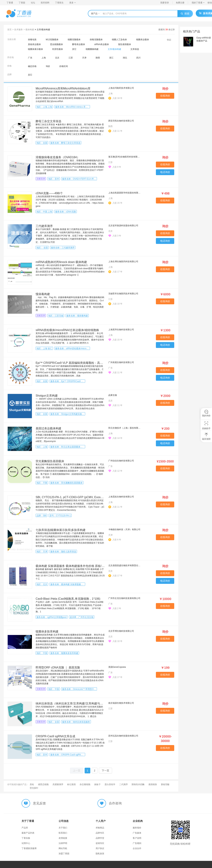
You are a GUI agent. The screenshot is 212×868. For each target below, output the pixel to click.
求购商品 (100, 828)
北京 (57, 58)
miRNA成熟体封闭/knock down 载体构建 (61, 262)
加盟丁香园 (64, 854)
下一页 (105, 771)
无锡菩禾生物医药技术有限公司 (123, 294)
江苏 (71, 58)
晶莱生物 (113, 395)
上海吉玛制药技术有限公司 (121, 88)
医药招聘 (45, 3)
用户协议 (100, 848)
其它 (74, 49)
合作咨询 (115, 803)
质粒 (32, 784)
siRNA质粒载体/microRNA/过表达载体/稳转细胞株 (67, 330)
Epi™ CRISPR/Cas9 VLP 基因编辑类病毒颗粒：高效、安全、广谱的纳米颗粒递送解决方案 (93, 363)
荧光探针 (34, 788)
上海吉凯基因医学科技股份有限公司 (125, 193)
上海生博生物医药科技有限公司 (123, 262)
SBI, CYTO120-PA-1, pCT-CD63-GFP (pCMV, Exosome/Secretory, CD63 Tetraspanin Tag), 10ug (97, 497)
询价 (48, 66)
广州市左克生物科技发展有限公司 (124, 598)
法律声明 (63, 843)
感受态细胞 (43, 784)
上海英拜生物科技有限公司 (121, 330)
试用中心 (26, 843)
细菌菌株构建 (92, 49)
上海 (44, 58)
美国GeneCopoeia (117, 667)
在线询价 (165, 96)
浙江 (111, 58)
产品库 (25, 828)
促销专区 (100, 843)
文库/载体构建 (43, 30)
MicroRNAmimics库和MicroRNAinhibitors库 (63, 88)
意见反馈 (39, 803)
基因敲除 (153, 784)
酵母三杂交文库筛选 (48, 121)
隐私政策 (100, 854)
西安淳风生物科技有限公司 (121, 121)
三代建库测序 (44, 226)
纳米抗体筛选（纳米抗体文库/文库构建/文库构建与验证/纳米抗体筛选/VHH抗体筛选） (90, 703)
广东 (30, 58)
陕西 (98, 58)
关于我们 (63, 828)
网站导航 (63, 848)
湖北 (125, 58)
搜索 (185, 14)
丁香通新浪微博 (29, 848)
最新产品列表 (28, 833)
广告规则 (137, 843)
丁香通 (10, 3)
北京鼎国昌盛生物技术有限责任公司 (125, 565)
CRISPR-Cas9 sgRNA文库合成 (55, 736)
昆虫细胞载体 (56, 44)
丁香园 (22, 3)
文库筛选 (135, 49)
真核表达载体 (34, 44)
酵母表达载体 (79, 44)
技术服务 (19, 30)
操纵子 (97, 784)
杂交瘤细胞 (85, 784)
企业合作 (137, 848)
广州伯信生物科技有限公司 (121, 461)
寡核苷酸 (165, 784)
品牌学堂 (100, 838)
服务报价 (137, 828)
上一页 (77, 771)
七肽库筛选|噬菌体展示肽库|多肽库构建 (61, 530)
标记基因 (71, 784)
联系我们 (63, 833)
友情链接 (63, 838)
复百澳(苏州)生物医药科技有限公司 (125, 157)
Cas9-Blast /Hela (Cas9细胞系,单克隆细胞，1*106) (68, 599)
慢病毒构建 (43, 294)
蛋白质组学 (110, 784)
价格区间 (64, 66)
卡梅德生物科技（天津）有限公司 (124, 529)
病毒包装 (32, 40)
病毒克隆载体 (96, 40)
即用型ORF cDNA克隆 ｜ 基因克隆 (58, 667)
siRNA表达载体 (102, 44)
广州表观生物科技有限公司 (121, 362)
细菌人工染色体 (119, 40)
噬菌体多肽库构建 (47, 631)
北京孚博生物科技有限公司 (121, 631)
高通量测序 (58, 784)
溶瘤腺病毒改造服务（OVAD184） (58, 157)
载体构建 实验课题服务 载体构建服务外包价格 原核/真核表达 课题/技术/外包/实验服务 (90, 566)
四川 (138, 58)
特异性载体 (58, 49)
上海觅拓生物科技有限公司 (121, 497)
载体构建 (30, 30)
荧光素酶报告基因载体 (50, 461)
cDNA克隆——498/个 (49, 193)
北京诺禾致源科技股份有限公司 (123, 226)
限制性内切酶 (138, 784)
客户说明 (137, 838)
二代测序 (123, 784)
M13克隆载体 (52, 40)
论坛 (33, 3)
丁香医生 (59, 3)
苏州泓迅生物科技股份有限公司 (123, 736)
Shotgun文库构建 (47, 396)
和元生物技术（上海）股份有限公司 (125, 428)
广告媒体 (137, 833)
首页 (9, 30)
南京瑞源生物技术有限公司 (121, 703)
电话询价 (165, 172)
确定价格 (32, 66)
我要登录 (165, 3)
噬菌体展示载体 (35, 49)
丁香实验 (26, 838)
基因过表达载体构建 (48, 428)
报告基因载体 (125, 44)
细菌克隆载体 (74, 40)
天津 (84, 58)
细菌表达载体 (143, 40)
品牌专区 (100, 833)
